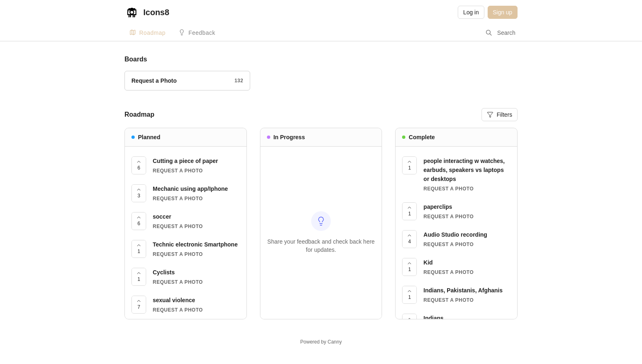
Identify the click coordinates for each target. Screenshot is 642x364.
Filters (500, 115)
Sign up (503, 12)
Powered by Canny (321, 342)
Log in (471, 12)
